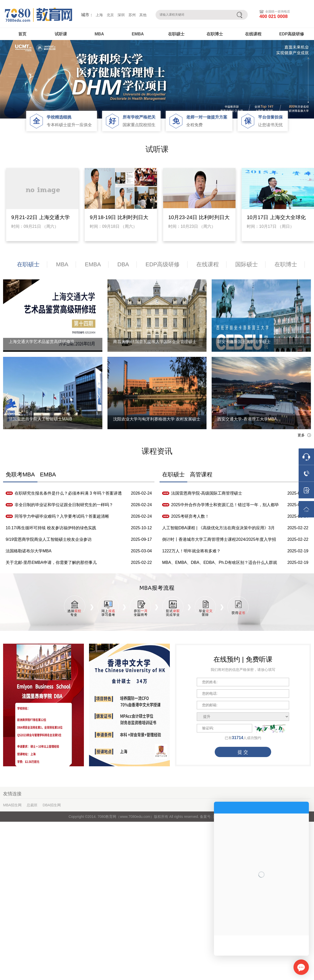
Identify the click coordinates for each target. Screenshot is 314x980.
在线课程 (253, 34)
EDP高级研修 (292, 34)
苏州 (132, 15)
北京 (110, 15)
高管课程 (201, 474)
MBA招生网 (12, 805)
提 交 (243, 752)
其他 (143, 15)
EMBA (138, 34)
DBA (123, 264)
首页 (22, 34)
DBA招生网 (52, 805)
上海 (99, 15)
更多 (301, 435)
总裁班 (32, 805)
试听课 (61, 34)
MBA (99, 34)
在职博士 (215, 34)
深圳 (121, 15)
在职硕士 (176, 34)
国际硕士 (247, 264)
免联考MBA (20, 474)
